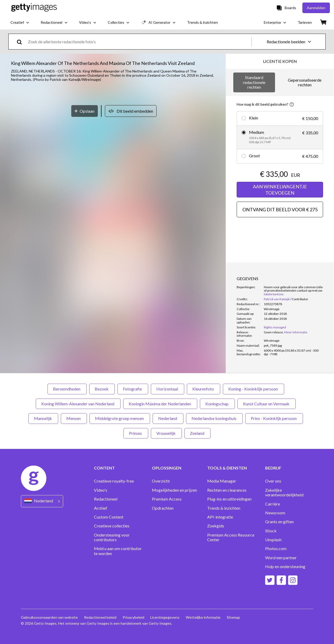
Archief (101, 508)
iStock (271, 531)
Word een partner (281, 558)
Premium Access (167, 499)
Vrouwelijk (166, 433)
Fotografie (133, 389)
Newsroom (275, 513)
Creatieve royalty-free (114, 481)
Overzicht (161, 481)
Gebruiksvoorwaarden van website (49, 617)
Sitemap (234, 617)
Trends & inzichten (224, 508)
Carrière (273, 504)
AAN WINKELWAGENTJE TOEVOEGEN (280, 190)
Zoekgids (216, 526)
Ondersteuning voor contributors (112, 537)
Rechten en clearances (227, 490)
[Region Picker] (42, 501)
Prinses (136, 433)
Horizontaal (168, 389)
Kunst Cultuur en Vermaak (267, 404)
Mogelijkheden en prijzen (174, 490)
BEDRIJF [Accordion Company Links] (273, 468)
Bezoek (102, 389)
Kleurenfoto (204, 389)
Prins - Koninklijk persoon (274, 418)
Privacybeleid (133, 617)
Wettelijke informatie (203, 617)
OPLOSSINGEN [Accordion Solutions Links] (167, 468)
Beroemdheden (67, 389)
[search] (22, 42)
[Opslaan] (85, 258)
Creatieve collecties (112, 526)
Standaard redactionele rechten (254, 82)
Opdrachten (163, 508)
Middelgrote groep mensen (120, 418)
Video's (101, 490)
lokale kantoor (274, 294)
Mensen (74, 418)
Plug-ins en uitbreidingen (229, 499)
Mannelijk (43, 418)
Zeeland (198, 433)
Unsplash (273, 540)
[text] (139, 42)
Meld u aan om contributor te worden (118, 551)
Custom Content (109, 517)
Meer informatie (296, 332)
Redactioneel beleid (100, 617)
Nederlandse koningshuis (214, 418)
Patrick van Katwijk (277, 299)
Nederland (168, 418)
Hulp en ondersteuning (285, 567)
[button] (113, 167)
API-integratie (220, 517)
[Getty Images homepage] (34, 8)
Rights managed (275, 327)
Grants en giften (279, 522)
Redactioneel (106, 499)
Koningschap (217, 404)
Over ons (273, 481)
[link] (274, 332)
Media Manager (222, 481)
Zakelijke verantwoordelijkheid (284, 492)
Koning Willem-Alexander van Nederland (78, 404)
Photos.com (276, 549)
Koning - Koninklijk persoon (254, 389)
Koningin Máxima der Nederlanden (160, 404)
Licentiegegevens (165, 617)
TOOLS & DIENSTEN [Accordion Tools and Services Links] (227, 468)
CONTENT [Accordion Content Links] (104, 468)
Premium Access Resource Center (231, 537)
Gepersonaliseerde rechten (305, 82)
